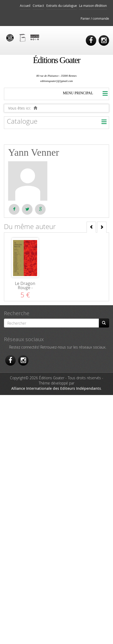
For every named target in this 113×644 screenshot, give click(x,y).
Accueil (25, 6)
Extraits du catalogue (62, 6)
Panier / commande (95, 19)
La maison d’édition (93, 6)
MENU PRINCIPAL (78, 93)
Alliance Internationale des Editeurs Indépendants (56, 388)
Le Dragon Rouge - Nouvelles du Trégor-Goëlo (25, 290)
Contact (38, 6)
